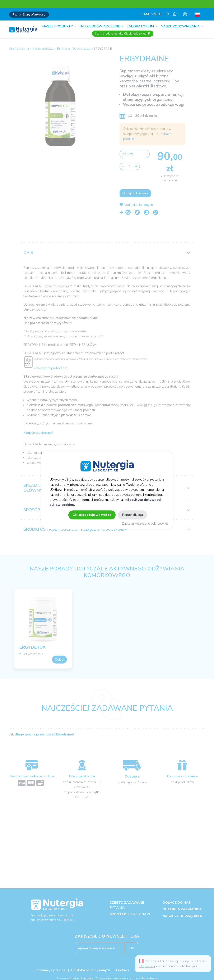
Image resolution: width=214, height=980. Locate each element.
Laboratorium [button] (141, 26)
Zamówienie (152, 14)
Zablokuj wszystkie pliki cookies (145, 524)
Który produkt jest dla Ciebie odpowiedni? (123, 34)
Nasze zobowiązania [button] (181, 26)
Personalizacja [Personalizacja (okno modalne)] (132, 515)
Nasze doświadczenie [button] (100, 26)
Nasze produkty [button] (58, 26)
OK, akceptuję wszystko (92, 515)
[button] (176, 14)
